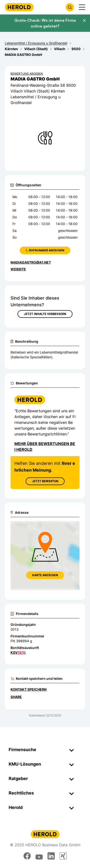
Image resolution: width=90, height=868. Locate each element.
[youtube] (39, 856)
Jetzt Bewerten (45, 481)
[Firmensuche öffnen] (70, 7)
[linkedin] (51, 856)
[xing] (63, 856)
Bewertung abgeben (27, 74)
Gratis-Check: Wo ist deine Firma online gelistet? (45, 23)
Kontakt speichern (29, 689)
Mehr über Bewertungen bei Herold (45, 447)
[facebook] (27, 856)
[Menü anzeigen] (82, 7)
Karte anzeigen (45, 575)
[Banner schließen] (84, 20)
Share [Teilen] (16, 697)
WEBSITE (18, 269)
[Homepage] (19, 7)
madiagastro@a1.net (31, 262)
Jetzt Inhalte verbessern (45, 314)
